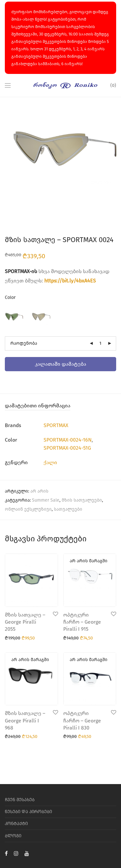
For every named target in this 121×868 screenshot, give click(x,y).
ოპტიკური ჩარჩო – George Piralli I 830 (82, 720)
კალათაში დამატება (60, 364)
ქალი (50, 462)
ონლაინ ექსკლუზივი (28, 509)
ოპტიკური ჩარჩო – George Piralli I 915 (82, 622)
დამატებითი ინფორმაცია (38, 406)
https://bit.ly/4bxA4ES (70, 281)
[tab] (60, 406)
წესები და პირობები (28, 812)
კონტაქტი (16, 824)
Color (10, 297)
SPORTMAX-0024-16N (68, 440)
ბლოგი (13, 836)
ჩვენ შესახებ (20, 800)
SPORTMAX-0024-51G (67, 448)
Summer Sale (46, 500)
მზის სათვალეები (82, 500)
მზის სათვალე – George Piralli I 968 (25, 720)
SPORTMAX (56, 425)
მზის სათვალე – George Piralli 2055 (25, 622)
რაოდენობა (24, 343)
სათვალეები (68, 509)
